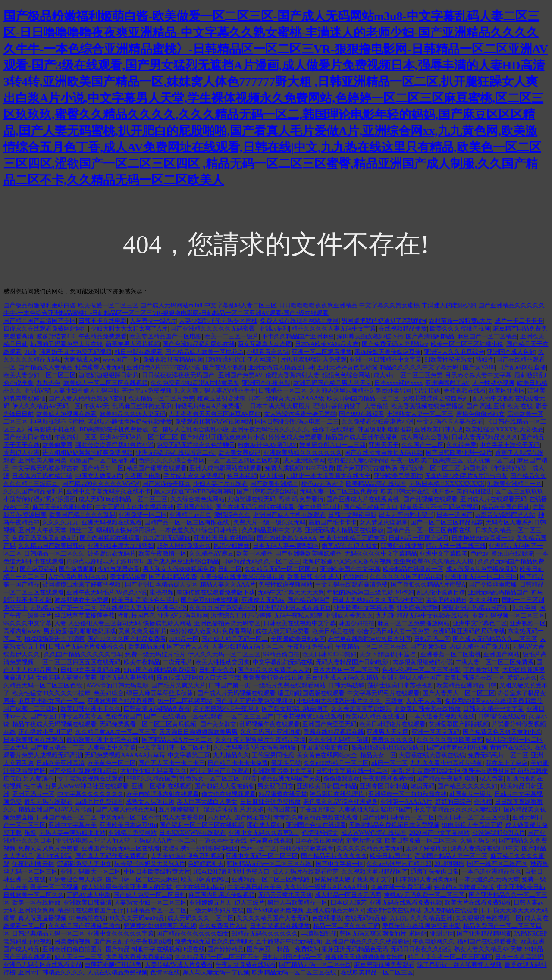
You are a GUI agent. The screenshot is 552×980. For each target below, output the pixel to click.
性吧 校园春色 (137, 616)
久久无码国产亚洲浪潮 (270, 732)
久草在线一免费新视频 (401, 887)
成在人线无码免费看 (282, 631)
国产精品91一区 (103, 468)
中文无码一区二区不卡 (130, 817)
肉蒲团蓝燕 (282, 810)
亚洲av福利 (274, 329)
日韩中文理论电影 (352, 515)
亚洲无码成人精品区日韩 (281, 367)
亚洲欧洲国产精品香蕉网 (122, 701)
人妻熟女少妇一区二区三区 (151, 903)
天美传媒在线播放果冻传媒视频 (242, 577)
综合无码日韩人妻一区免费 (393, 631)
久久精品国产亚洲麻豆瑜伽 (85, 926)
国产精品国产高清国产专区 (40, 321)
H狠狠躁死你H (225, 360)
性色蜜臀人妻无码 (100, 367)
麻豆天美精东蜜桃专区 (63, 507)
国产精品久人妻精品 (45, 367)
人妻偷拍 (376, 406)
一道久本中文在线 (223, 841)
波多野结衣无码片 (112, 554)
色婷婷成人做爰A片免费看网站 (211, 631)
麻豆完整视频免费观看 (384, 965)
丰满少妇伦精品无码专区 (352, 538)
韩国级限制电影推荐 (385, 429)
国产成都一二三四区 (31, 709)
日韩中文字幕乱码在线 (91, 670)
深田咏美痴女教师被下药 (370, 336)
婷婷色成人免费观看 (295, 437)
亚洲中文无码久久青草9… (264, 833)
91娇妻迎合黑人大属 (75, 879)
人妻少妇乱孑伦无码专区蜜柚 (218, 321)
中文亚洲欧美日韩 (521, 887)
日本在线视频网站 (319, 841)
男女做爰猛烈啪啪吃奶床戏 (80, 631)
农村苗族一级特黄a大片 (460, 321)
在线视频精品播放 (403, 329)
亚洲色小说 (172, 608)
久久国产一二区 (423, 445)
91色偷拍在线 (88, 918)
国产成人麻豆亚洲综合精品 (183, 561)
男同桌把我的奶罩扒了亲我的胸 (384, 321)
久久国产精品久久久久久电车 (83, 654)
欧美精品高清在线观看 (376, 484)
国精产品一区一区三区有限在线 (188, 523)
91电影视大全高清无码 (472, 825)
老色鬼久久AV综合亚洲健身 (340, 802)
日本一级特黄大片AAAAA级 (286, 398)
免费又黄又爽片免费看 (48, 848)
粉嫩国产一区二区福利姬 (103, 460)
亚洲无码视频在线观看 (112, 523)
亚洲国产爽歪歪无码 (329, 724)
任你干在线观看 (333, 429)
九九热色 (48, 383)
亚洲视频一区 (528, 623)
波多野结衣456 (56, 336)
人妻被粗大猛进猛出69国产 (375, 810)
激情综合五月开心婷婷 (241, 616)
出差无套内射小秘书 (406, 515)
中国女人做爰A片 (99, 476)
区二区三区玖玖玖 (519, 492)
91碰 (30, 352)
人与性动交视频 (493, 383)
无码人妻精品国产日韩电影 (353, 662)
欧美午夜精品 (142, 662)
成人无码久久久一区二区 (201, 918)
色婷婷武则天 (206, 864)
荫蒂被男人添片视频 (133, 344)
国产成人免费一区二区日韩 (150, 895)
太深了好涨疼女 (427, 848)
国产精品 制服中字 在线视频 (143, 949)
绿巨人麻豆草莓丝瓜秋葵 (160, 693)
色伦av (479, 554)
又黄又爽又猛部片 (143, 631)
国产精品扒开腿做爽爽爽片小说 (223, 437)
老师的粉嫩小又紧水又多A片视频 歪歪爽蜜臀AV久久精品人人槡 (389, 561)
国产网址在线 (253, 817)
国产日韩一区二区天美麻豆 (142, 879)
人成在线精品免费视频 (117, 972)
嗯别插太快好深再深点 (126, 530)
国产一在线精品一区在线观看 (183, 716)
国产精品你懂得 (308, 600)
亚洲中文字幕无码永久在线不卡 (109, 492)
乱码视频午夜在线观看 (270, 724)
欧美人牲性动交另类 (223, 662)
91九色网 (524, 608)
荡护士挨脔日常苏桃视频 (401, 685)
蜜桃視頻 (162, 592)
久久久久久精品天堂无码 (370, 848)
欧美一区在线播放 (36, 903)
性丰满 (33, 786)
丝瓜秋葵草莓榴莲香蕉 (85, 616)
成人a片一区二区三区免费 (408, 375)
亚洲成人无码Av (263, 600)
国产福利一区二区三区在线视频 (202, 825)
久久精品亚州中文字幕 (272, 530)
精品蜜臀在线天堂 (283, 794)
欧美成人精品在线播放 (376, 716)
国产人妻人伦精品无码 (125, 810)
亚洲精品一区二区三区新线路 (272, 879)
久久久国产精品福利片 (34, 492)
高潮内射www (22, 631)
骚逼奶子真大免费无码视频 (75, 352)
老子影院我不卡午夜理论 (226, 709)
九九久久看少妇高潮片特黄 (446, 763)
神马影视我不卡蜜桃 (57, 422)
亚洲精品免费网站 (132, 833)
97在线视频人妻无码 (127, 608)
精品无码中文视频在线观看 (433, 616)
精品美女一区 (378, 755)
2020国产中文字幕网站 (439, 833)
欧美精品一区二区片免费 (161, 398)
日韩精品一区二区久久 (54, 554)
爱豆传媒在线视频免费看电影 (421, 926)
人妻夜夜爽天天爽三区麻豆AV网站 (215, 414)
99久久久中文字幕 (28, 623)
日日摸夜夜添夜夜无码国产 (179, 375)
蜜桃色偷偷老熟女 (480, 414)
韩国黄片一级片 (470, 794)
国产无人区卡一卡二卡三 (172, 763)
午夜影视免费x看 (310, 647)
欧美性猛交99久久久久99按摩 (51, 693)
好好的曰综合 (453, 802)
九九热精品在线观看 (451, 910)
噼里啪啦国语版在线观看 (311, 693)
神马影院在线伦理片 (338, 794)
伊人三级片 (250, 903)
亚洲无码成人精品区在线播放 (344, 530)
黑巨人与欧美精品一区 (298, 903)
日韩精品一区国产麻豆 (419, 538)
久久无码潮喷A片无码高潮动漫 (256, 747)
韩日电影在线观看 (138, 352)
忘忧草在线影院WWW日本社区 (370, 639)
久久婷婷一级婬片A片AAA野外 (326, 887)
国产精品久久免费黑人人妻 (274, 670)
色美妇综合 (109, 693)
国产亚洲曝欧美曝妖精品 (308, 554)
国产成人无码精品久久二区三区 (495, 639)
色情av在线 (165, 972)
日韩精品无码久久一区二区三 (261, 561)
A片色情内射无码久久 (78, 577)
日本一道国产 (455, 515)
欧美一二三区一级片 (232, 336)
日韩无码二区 (432, 639)
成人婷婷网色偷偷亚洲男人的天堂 (128, 887)
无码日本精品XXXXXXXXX (447, 484)
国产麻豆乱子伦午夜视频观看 (133, 941)
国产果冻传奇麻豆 (166, 484)
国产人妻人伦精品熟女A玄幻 (87, 398)
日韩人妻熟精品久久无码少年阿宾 (378, 600)
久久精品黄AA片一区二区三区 (116, 732)
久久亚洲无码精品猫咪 (339, 740)
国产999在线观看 (362, 414)
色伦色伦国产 (123, 716)
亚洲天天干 (384, 445)
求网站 (418, 934)
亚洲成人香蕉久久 (349, 616)
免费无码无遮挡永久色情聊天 (196, 445)
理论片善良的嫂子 (337, 406)
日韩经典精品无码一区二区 (48, 934)
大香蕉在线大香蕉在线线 (432, 755)
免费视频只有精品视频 (173, 360)
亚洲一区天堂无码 (436, 732)
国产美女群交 (218, 724)
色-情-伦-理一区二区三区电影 (421, 670)
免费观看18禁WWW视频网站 (213, 422)
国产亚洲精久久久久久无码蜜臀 (213, 329)
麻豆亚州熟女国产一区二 (51, 701)
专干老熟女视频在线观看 (91, 779)
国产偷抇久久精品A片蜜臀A (428, 585)
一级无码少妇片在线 (216, 910)
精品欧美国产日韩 (505, 507)
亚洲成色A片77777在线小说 (163, 367)
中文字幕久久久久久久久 (91, 794)
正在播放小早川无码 (45, 732)
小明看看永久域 (268, 352)
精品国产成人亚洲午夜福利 (361, 437)
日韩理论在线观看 (502, 716)
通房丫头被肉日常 (435, 872)
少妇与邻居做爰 (119, 569)
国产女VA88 (479, 367)
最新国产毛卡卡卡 (332, 523)
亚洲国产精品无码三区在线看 (121, 848)
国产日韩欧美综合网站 (267, 492)
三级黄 (394, 701)
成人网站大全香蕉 (424, 437)
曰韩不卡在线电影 (103, 321)
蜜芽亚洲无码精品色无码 (355, 949)
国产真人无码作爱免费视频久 (254, 701)
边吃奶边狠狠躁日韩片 (109, 375)
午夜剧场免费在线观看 (246, 965)
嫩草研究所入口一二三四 (332, 445)
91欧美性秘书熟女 (448, 360)
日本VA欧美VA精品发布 (327, 344)
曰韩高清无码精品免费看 (157, 709)
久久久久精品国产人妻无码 (273, 918)
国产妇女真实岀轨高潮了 (295, 709)
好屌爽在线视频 (271, 841)
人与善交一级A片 (153, 321)
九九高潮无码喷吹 (167, 538)
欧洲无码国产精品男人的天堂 (332, 383)
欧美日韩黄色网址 (205, 879)
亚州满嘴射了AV (447, 383)
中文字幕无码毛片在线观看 (383, 693)
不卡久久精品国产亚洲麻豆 (298, 336)
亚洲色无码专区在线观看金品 (43, 965)
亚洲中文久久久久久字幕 (121, 934)
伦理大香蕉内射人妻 (292, 375)
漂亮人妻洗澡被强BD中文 (485, 848)
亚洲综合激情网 (418, 608)
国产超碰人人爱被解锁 (225, 786)
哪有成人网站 (265, 825)
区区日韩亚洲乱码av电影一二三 (297, 422)
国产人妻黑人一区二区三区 (459, 693)
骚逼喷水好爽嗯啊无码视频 (160, 926)
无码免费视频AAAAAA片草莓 (125, 755)
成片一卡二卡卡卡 (519, 321)
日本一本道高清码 (519, 957)
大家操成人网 (82, 360)
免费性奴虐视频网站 (285, 585)
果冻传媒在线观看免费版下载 (216, 592)
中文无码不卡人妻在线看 (450, 422)
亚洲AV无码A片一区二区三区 (139, 437)
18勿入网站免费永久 (184, 546)
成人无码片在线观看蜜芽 (305, 872)
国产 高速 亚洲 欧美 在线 (499, 406)
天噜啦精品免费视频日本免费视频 (394, 825)
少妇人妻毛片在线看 (220, 484)
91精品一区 (184, 639)
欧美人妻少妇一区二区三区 (40, 375)
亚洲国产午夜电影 (266, 383)
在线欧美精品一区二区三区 (377, 972)
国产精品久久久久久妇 (467, 786)
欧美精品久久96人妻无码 (133, 414)
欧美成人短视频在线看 (66, 414)
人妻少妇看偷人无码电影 (86, 391)
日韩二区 (230, 569)
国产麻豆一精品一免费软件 (283, 949)
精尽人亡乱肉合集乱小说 (195, 429)
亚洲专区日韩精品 (384, 786)
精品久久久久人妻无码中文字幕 (334, 329)
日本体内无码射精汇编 (42, 476)
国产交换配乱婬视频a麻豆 (83, 771)
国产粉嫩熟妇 (428, 647)
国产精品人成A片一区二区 (177, 740)
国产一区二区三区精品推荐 (447, 523)
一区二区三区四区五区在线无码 (78, 662)
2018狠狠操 (449, 864)
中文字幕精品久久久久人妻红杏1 (457, 810)
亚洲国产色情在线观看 (316, 825)
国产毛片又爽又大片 (179, 685)
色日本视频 (242, 476)
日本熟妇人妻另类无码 (426, 879)
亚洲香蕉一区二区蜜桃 (451, 654)
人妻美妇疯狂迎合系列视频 (187, 856)
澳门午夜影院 (54, 856)
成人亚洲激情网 (304, 460)
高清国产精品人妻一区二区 (451, 856)
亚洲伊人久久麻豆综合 (454, 352)
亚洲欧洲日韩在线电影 (224, 538)
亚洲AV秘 (37, 391)
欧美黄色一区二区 (112, 763)
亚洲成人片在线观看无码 (493, 499)
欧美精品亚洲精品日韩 (467, 685)
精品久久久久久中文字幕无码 (420, 367)
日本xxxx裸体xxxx (398, 383)
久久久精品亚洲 (431, 918)
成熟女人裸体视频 (150, 802)
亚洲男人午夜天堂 (42, 530)
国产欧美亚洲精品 (274, 484)
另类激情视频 (72, 941)
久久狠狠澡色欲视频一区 (489, 918)
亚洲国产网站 (502, 654)
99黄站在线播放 (402, 546)
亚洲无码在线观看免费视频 (406, 903)
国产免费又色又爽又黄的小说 (502, 732)
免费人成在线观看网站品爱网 (299, 321)
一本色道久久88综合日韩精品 (199, 530)
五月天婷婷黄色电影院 (347, 367)
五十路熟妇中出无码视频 (289, 941)
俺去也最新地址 (319, 507)
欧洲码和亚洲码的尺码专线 (469, 631)
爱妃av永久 (522, 678)
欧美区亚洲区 (507, 391)
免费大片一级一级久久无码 (270, 523)
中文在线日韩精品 (200, 887)
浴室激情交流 (364, 841)
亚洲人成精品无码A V (335, 910)
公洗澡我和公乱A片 (499, 833)
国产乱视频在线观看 (430, 499)
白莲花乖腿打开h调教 (113, 965)
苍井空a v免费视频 (147, 391)
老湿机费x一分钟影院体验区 (200, 848)
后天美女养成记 (239, 453)
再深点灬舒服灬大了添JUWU (105, 561)
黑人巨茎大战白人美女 (207, 802)
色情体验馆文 (320, 833)
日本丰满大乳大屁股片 (280, 406)
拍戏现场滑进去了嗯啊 (54, 639)
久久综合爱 (461, 445)
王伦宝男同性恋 (273, 755)
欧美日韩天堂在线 (405, 492)
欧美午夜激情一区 (163, 554)
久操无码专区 (478, 841)
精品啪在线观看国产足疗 (91, 910)
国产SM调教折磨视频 (275, 910)
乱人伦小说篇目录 (441, 592)
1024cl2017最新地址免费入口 (231, 872)
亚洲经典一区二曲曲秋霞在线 (408, 794)
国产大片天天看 (188, 647)
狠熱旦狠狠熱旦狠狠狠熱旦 (388, 747)
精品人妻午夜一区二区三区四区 (450, 957)
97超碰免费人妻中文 (85, 864)
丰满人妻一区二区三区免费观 (495, 662)
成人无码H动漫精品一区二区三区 (123, 499)
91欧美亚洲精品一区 (514, 484)
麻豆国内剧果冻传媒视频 (222, 895)
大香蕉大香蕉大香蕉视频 (139, 957)
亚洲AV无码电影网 (183, 616)
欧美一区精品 (254, 554)
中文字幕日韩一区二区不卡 (175, 747)
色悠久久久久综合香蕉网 (172, 460)
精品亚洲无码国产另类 (291, 779)
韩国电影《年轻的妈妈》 (496, 468)
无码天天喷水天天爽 (285, 895)
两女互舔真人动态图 (265, 344)
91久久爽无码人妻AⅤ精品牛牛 (215, 391)
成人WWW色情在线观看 (374, 833)
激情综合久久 (232, 515)
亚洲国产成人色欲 (511, 352)
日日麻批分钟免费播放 (270, 802)
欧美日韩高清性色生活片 (145, 600)
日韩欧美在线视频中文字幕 (300, 623)
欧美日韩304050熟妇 (329, 654)
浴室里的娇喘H (446, 600)
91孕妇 (405, 592)
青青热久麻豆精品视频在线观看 (317, 817)
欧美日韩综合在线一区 (474, 678)
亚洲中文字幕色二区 (480, 623)
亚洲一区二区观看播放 (322, 352)
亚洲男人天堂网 (388, 732)
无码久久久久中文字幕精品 (381, 554)
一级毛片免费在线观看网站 (289, 685)
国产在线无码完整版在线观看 (256, 507)
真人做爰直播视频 (42, 918)
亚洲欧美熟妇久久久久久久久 (303, 453)
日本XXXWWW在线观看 (192, 833)
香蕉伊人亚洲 (22, 453)
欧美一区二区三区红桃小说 (467, 344)
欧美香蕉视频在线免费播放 (427, 406)
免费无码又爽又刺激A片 (44, 538)
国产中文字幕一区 (340, 864)
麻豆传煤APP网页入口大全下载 (198, 678)
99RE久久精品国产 (152, 779)
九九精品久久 (231, 755)
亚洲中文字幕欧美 (444, 554)
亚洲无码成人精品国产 (411, 678)
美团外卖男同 (393, 391)
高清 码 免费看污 (301, 499)
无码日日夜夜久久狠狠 (421, 949)
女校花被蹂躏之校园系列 (436, 398)
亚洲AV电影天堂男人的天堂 (93, 841)
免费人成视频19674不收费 (300, 468)
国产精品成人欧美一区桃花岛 (204, 352)
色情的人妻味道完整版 (464, 887)
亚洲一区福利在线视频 (162, 786)
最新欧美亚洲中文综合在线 (103, 740)
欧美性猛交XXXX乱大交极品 (504, 429)
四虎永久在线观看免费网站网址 (46, 329)
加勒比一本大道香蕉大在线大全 (329, 476)
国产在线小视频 (224, 367)
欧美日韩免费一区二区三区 (421, 841)
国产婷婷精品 (226, 949)
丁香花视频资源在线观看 (310, 716)
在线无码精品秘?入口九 (376, 918)
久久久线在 (484, 600)
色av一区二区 (259, 848)
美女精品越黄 (128, 577)
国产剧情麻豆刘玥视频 (457, 747)
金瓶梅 (483, 802)
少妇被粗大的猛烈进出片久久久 (339, 701)
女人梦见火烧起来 (383, 523)
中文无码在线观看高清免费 (351, 585)
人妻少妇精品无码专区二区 (248, 647)
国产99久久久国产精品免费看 (127, 639)
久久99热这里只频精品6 (341, 391)
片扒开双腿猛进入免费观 (314, 360)
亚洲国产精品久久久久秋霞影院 (367, 941)
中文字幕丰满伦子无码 (510, 445)
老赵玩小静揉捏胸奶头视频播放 (130, 422)
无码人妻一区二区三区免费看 (339, 492)
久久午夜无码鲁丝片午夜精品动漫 (260, 740)
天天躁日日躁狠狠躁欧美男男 (198, 732)
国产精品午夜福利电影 (447, 779)
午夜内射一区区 (75, 437)
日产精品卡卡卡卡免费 (238, 763)
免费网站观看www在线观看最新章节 (494, 701)
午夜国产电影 (143, 476)
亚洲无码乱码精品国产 (498, 592)
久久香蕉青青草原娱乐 (361, 709)
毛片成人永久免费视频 (194, 476)
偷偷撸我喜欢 (342, 779)
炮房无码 (423, 786)
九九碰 (385, 616)
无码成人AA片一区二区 (165, 841)
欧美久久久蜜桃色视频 (460, 329)
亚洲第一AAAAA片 (406, 802)
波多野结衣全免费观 (82, 600)
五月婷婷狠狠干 (179, 810)
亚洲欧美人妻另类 (42, 460)
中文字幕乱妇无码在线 (283, 662)
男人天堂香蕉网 (184, 817)
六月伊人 (220, 817)
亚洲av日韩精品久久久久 (51, 972)
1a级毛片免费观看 (99, 802)
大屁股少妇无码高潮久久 (154, 771)
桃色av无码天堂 (322, 484)
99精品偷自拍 (282, 654)
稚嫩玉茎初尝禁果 (221, 398)
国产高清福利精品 (430, 336)
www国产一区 (121, 360)
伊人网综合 (262, 360)
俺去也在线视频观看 (229, 794)
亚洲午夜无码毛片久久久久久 (270, 429)
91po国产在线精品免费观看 (160, 670)
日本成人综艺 (348, 903)
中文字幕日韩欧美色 (254, 887)
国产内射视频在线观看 (110, 538)
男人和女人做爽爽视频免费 (179, 569)
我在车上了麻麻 (507, 763)
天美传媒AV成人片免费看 (179, 965)
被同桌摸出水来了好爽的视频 (82, 585)
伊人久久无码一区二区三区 (224, 654)
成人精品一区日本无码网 (348, 895)
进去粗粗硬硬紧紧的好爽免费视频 (88, 453)
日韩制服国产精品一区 (292, 957)
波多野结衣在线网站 (394, 910)
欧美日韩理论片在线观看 (392, 724)
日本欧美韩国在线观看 (34, 740)
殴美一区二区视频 (54, 887)
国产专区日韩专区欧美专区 (66, 716)
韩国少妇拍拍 (357, 623)
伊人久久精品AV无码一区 (46, 406)
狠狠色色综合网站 (346, 375)
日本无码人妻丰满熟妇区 (286, 546)
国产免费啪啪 (77, 569)
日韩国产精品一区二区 (66, 817)
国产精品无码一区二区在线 (315, 965)
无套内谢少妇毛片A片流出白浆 (466, 476)
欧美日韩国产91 (391, 856)
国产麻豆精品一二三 (57, 747)
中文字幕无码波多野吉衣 (45, 468)
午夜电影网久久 (433, 941)
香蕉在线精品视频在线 (334, 732)
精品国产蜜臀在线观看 (157, 468)
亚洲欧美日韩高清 (88, 903)
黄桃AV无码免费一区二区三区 (425, 895)
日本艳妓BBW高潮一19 (483, 538)
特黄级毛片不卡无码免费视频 (439, 507)
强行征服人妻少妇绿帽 (358, 460)
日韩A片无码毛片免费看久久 (87, 647)
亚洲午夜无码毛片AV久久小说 (107, 592)
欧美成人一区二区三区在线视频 (106, 383)
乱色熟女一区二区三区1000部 (219, 779)
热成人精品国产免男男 (480, 647)
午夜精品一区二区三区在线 (371, 647)
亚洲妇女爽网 (36, 910)
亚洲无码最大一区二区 (91, 872)
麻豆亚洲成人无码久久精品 (342, 678)
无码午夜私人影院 (298, 616)
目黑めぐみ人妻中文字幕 (478, 375)
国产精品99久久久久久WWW (101, 484)
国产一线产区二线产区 (497, 864)
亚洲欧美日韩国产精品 (327, 786)
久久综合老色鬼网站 (198, 499)
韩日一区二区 (389, 763)
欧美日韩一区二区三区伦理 (474, 817)
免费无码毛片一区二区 (498, 755)
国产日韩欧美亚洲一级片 (459, 453)
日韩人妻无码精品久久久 (485, 437)
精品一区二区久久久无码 (346, 926)
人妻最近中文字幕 (112, 747)
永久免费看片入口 (223, 926)
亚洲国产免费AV (240, 375)
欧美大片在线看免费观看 (478, 903)
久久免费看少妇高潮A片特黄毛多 (195, 383)
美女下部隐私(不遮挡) (388, 654)
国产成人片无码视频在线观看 (236, 693)
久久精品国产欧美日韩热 (51, 546)
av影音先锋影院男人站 (505, 515)
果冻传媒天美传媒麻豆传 (388, 352)
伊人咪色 (272, 476)
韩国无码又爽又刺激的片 (373, 934)
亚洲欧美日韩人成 (439, 429)
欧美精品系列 (146, 647)
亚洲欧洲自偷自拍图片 (72, 949)
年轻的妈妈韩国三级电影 (360, 592)
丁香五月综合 (317, 810)
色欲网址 (355, 577)
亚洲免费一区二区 (143, 515)
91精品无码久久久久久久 (265, 934)
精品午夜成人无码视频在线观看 (54, 724)
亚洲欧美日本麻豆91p (128, 825)
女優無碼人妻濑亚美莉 (66, 678)
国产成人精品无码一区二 (235, 639)
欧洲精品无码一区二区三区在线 (295, 972)
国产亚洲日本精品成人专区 (161, 585)
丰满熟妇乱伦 (319, 934)
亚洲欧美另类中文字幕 (282, 771)
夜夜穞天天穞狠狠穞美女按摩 (365, 957)
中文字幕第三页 (189, 755)
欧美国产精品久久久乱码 (82, 515)
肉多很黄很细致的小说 (423, 662)
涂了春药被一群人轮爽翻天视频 (459, 965)
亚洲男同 (442, 934)
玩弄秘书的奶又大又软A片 (150, 864)
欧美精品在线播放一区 (413, 569)
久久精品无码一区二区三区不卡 (217, 957)
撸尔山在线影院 (512, 554)
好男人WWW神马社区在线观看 (87, 786)
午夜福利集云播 (33, 864)
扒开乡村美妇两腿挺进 (462, 492)
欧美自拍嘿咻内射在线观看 (163, 794)
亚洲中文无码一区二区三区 (262, 856)
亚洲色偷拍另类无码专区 (227, 623)
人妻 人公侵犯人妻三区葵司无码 (97, 623)
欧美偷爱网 (57, 445)
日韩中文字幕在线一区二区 (352, 771)
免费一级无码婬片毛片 (155, 654)
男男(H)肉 (428, 391)
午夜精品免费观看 (103, 336)
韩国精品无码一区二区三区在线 (270, 864)
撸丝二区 (82, 530)
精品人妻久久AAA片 (228, 585)
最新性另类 (286, 763)
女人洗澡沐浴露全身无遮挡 (300, 414)
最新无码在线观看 (48, 802)
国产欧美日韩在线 (28, 437)
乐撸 (30, 833)
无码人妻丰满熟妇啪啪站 (72, 833)
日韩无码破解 (346, 685)
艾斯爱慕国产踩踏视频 (459, 724)
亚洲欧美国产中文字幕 (350, 569)
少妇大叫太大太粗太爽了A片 (129, 329)
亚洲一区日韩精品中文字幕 (386, 360)
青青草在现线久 (511, 747)
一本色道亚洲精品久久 (492, 872)
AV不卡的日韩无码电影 (117, 685)
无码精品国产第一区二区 (63, 608)
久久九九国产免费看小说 (223, 608)
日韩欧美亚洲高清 (60, 763)
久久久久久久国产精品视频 (406, 577)
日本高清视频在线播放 (280, 926)
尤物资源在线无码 (251, 499)
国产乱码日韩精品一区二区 (398, 817)
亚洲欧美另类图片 (398, 476)
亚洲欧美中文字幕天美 (364, 608)
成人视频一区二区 (490, 460)
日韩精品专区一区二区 (157, 910)
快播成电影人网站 (167, 623)
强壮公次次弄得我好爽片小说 (115, 445)
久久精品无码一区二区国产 (281, 569)
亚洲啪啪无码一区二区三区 (481, 577)
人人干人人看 (424, 701)
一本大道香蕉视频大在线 (442, 716)
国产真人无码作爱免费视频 (112, 856)
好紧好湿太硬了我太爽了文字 (354, 879)
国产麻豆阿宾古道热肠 (367, 468)
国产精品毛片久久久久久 (334, 856)
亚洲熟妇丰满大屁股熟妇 (121, 546)
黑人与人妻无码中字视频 (216, 972)
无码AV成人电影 (88, 895)
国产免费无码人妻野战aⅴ (395, 344)
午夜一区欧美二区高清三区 (427, 460)
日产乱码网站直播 (522, 367)
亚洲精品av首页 (190, 515)
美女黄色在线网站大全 (327, 755)
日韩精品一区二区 (282, 391)
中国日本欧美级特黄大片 (157, 872)
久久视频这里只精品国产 (375, 872)
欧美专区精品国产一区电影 (166, 336)
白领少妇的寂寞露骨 (307, 848)
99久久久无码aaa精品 (136, 918)
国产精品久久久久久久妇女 (193, 934)
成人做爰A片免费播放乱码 (481, 569)
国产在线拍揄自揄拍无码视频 (384, 453)
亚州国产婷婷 (194, 507)
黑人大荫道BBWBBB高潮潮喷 (194, 492)
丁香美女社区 (481, 670)
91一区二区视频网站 (185, 701)
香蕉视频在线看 (465, 391)
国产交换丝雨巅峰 (492, 585)
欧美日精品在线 (333, 631)
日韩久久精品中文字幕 (493, 709)
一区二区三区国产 (249, 716)
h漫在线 (194, 949)
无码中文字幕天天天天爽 (291, 592)
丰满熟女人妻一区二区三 (420, 414)
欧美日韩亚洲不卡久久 (91, 709)
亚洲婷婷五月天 (210, 903)
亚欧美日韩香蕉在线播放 (427, 709)
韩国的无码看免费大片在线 (66, 344)
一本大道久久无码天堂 (489, 879)
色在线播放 (327, 918)
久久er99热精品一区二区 (336, 763)
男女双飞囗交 (276, 786)
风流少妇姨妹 (232, 546)
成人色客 (492, 779)
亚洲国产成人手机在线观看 (289, 515)
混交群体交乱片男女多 (234, 810)
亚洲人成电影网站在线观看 (226, 468)
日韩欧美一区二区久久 (34, 895)
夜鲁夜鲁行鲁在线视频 (273, 678)
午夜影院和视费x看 (388, 779)
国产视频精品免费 (173, 577)
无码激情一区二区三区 (430, 468)
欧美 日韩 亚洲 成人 (314, 577)
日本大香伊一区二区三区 (346, 670)
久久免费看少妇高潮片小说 (378, 422)
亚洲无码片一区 (33, 794)
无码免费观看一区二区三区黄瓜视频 (149, 724)
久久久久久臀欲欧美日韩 (450, 740)
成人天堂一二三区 (78, 957)
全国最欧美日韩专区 (298, 639)
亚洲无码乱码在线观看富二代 (176, 453)
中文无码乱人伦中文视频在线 (135, 507)
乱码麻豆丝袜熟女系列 (142, 406)
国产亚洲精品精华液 (484, 934)
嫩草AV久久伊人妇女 (350, 546)
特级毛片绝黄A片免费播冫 (211, 406)
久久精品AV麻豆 (211, 554)
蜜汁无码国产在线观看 (220, 771)
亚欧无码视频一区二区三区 (508, 616)
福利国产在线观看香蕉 (487, 941)
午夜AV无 (96, 406)
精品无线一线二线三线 (456, 546)
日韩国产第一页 (229, 685)
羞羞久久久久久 (393, 740)
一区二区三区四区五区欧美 (244, 460)
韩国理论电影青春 (325, 747)
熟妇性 (485, 360)
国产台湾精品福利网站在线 (199, 344)
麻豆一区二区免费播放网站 (414, 623)
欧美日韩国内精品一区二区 (363, 398)
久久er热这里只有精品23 (399, 864)
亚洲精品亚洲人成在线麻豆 (295, 608)
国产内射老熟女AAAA (287, 538)
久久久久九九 (60, 523)
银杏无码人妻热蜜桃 (127, 678)
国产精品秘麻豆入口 (370, 507)
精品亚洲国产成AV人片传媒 (55, 810)
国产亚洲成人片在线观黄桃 (364, 499)
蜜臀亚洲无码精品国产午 (476, 608)
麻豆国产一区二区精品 (487, 336)
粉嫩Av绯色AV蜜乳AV (267, 445)
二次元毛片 (178, 662)
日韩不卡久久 (217, 670)
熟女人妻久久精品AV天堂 (488, 949)
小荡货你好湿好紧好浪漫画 (40, 499)
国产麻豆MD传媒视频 (210, 600)
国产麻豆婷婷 (38, 569)
